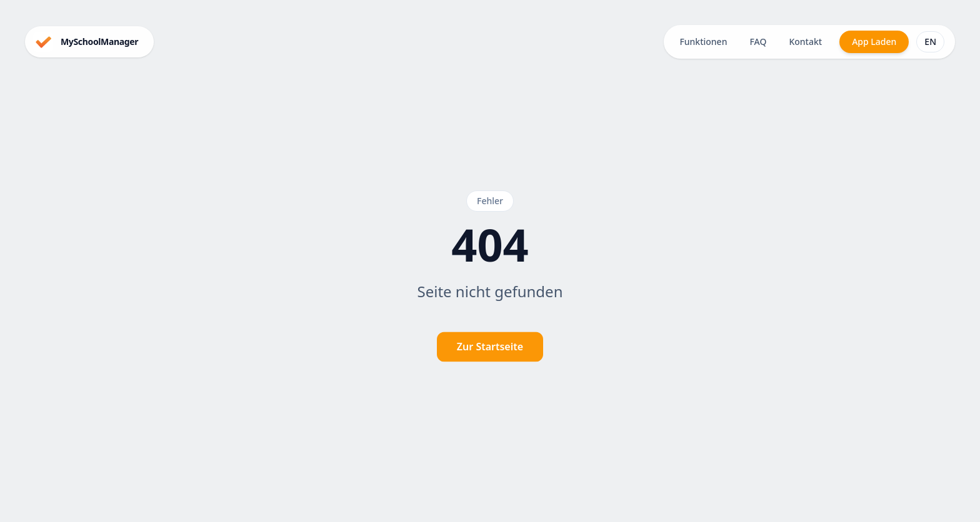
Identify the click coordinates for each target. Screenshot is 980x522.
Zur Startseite (490, 347)
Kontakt (805, 42)
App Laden (874, 42)
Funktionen (703, 42)
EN (930, 42)
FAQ (758, 42)
